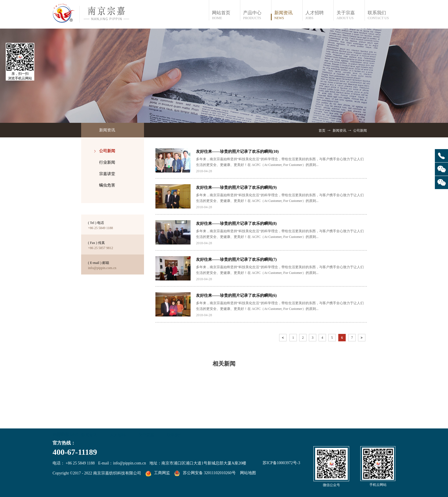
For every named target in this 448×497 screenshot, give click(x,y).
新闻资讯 (339, 131)
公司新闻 (360, 131)
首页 (322, 131)
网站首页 (226, 15)
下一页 (362, 339)
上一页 (283, 339)
